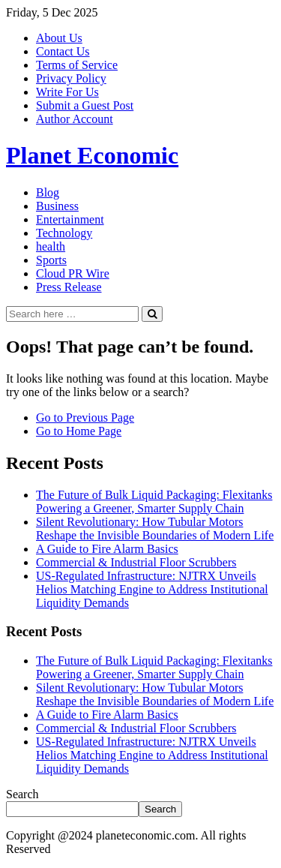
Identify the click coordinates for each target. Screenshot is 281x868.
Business (57, 206)
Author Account (75, 119)
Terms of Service (77, 65)
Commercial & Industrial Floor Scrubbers (136, 562)
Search (22, 794)
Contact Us (63, 51)
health (51, 246)
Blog (48, 192)
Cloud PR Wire (73, 273)
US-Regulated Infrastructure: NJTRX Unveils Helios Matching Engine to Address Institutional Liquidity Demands (152, 589)
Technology (64, 233)
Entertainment (70, 219)
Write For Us (67, 92)
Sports (51, 260)
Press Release (69, 287)
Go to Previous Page (85, 417)
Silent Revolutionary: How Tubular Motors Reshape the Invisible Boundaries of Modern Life (155, 529)
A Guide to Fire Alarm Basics (107, 549)
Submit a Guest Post (85, 105)
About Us (59, 38)
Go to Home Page (79, 431)
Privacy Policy (71, 78)
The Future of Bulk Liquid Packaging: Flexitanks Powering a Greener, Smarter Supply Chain (154, 502)
